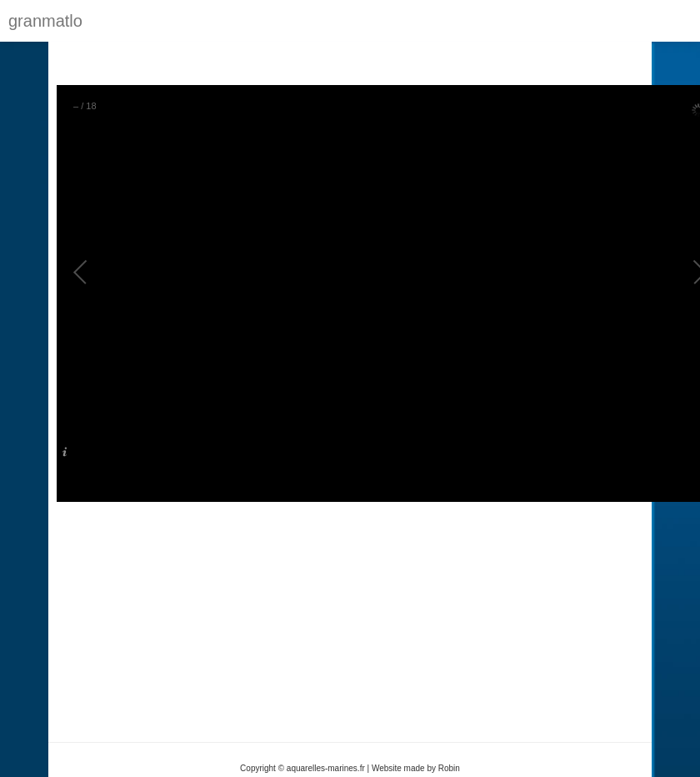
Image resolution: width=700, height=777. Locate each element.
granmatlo (45, 21)
